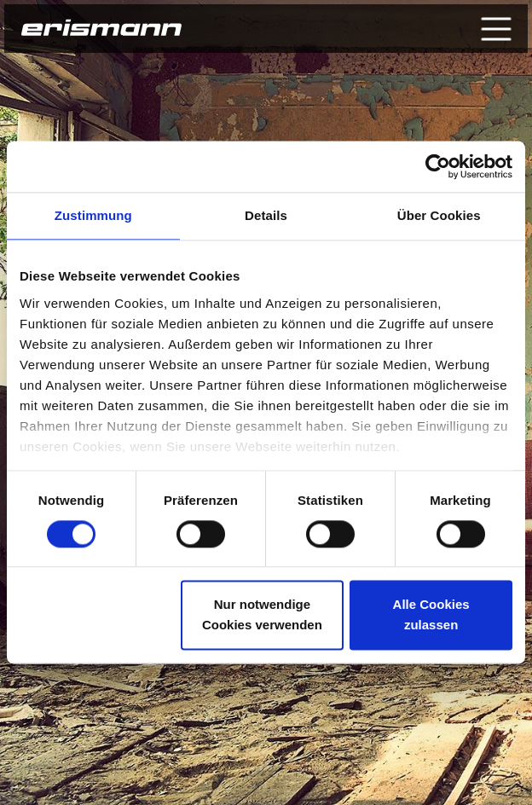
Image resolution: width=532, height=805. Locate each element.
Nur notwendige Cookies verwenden (262, 615)
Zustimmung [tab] (93, 215)
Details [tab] (266, 215)
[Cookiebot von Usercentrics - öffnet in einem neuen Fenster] (438, 166)
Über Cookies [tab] (439, 215)
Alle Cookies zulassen (431, 615)
